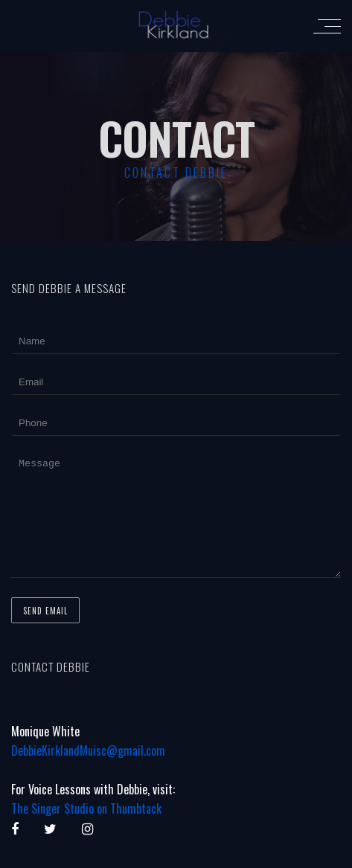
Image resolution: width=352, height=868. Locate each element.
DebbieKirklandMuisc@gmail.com (88, 773)
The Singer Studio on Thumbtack (86, 831)
